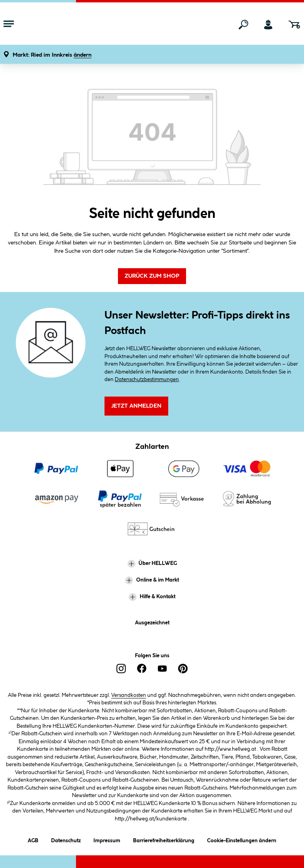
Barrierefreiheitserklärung (164, 839)
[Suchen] (243, 25)
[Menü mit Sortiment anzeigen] (9, 25)
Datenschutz (66, 839)
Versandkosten (129, 695)
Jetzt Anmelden (136, 406)
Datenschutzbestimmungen (147, 380)
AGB (33, 839)
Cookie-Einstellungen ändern (242, 839)
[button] (52, 55)
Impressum (107, 839)
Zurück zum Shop (152, 276)
